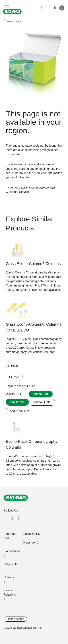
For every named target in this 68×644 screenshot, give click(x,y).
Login (10, 386)
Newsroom (30, 543)
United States (15, 619)
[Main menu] (7, 5)
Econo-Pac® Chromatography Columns (32, 444)
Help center (11, 564)
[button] (5, 21)
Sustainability (32, 534)
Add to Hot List (19, 411)
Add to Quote (42, 402)
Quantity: (11, 394)
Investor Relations (10, 592)
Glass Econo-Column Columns (33, 263)
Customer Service (17, 192)
